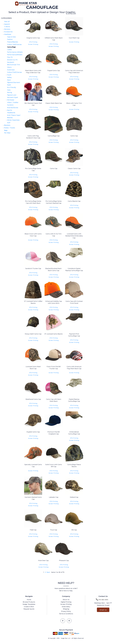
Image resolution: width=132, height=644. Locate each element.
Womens (7, 29)
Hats (9, 90)
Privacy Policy (66, 611)
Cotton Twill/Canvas (14, 44)
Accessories (8, 32)
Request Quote (29, 609)
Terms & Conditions (66, 614)
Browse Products (29, 602)
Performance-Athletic (15, 52)
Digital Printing (66, 602)
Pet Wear (7, 133)
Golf (9, 123)
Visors (9, 67)
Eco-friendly (12, 87)
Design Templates (29, 604)
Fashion (10, 39)
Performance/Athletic (15, 55)
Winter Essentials (13, 120)
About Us (66, 600)
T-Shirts (7, 27)
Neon (9, 80)
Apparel (7, 24)
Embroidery (66, 607)
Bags (6, 130)
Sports (10, 110)
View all (7, 22)
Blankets (7, 125)
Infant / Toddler (13, 102)
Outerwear (11, 70)
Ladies (9, 50)
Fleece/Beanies (13, 42)
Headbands (11, 113)
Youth (9, 75)
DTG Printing (33, 42)
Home (29, 600)
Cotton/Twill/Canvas (14, 72)
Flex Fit (10, 57)
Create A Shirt (29, 607)
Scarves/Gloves (13, 108)
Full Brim (10, 105)
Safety (9, 77)
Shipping (66, 609)
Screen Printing (33, 44)
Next (48, 572)
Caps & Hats (11, 37)
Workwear (11, 100)
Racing (10, 92)
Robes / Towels (10, 128)
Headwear (8, 34)
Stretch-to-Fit (12, 60)
